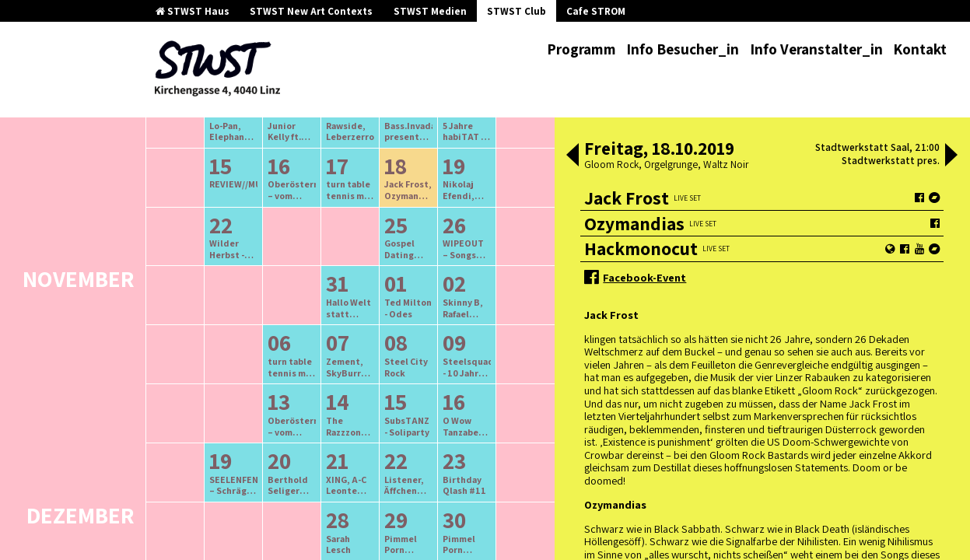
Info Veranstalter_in (816, 49)
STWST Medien (430, 11)
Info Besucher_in (683, 49)
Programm (581, 49)
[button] (573, 156)
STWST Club (517, 11)
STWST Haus (193, 11)
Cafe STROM (596, 11)
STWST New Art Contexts (311, 11)
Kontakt (920, 49)
